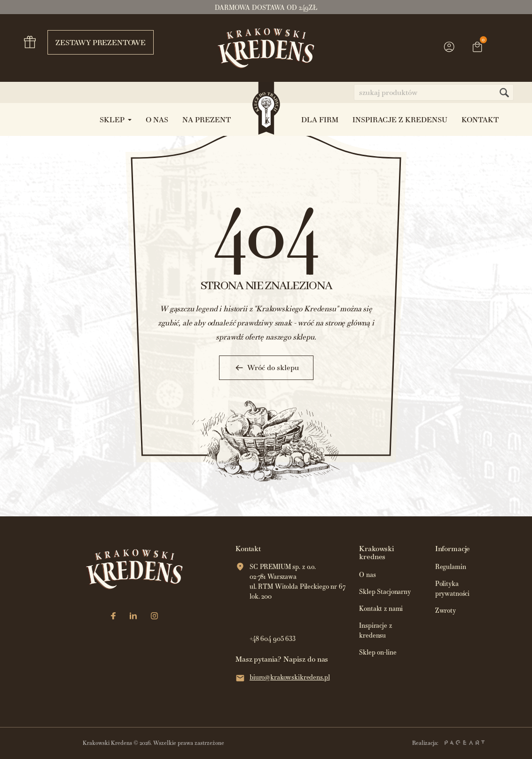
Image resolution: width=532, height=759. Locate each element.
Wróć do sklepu (266, 368)
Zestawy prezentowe (97, 42)
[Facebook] (113, 617)
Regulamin (451, 567)
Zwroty (446, 611)
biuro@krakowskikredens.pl (290, 677)
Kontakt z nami (381, 609)
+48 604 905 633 (273, 639)
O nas (367, 575)
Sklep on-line (378, 652)
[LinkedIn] (133, 617)
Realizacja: (448, 743)
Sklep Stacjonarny (385, 592)
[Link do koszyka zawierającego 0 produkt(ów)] (477, 48)
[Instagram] (154, 617)
